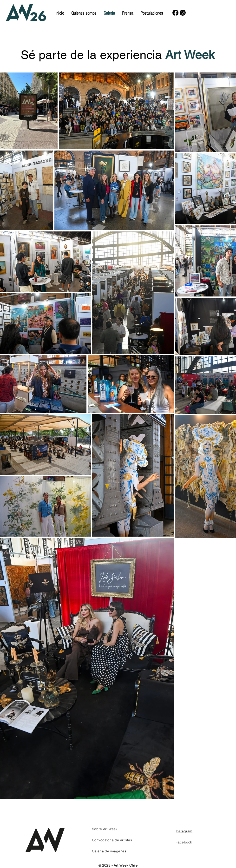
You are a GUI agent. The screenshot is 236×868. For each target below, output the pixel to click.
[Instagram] (183, 13)
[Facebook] (175, 13)
